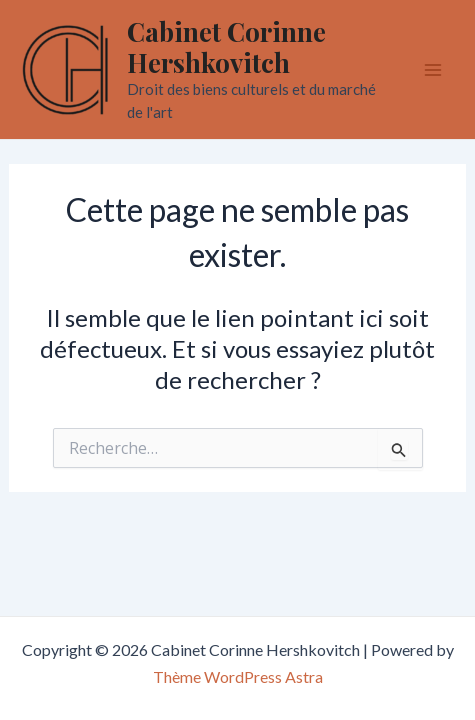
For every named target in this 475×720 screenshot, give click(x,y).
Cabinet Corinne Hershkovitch (226, 47)
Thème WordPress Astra (238, 676)
